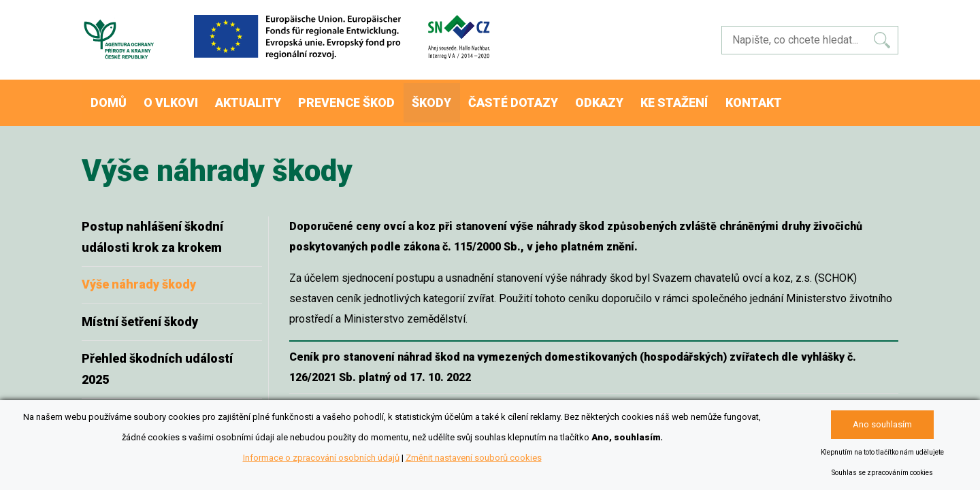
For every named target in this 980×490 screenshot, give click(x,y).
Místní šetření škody (140, 313)
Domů (112, 98)
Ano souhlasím (882, 424)
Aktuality (264, 98)
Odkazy (633, 98)
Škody (456, 98)
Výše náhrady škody (139, 275)
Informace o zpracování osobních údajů (321, 458)
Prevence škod (366, 98)
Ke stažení (714, 98)
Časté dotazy (543, 98)
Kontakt (798, 98)
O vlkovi (181, 98)
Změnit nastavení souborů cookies (474, 458)
